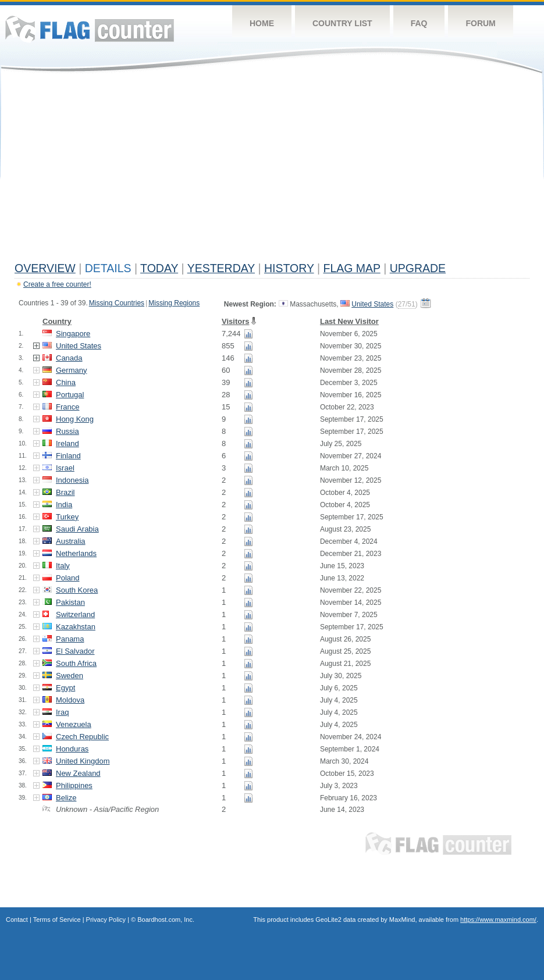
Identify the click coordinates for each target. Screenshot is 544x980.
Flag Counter (90, 29)
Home (262, 23)
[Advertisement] (272, 170)
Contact (17, 920)
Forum (480, 23)
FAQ (419, 23)
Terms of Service (57, 920)
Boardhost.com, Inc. (166, 920)
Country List (342, 23)
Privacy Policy (106, 920)
